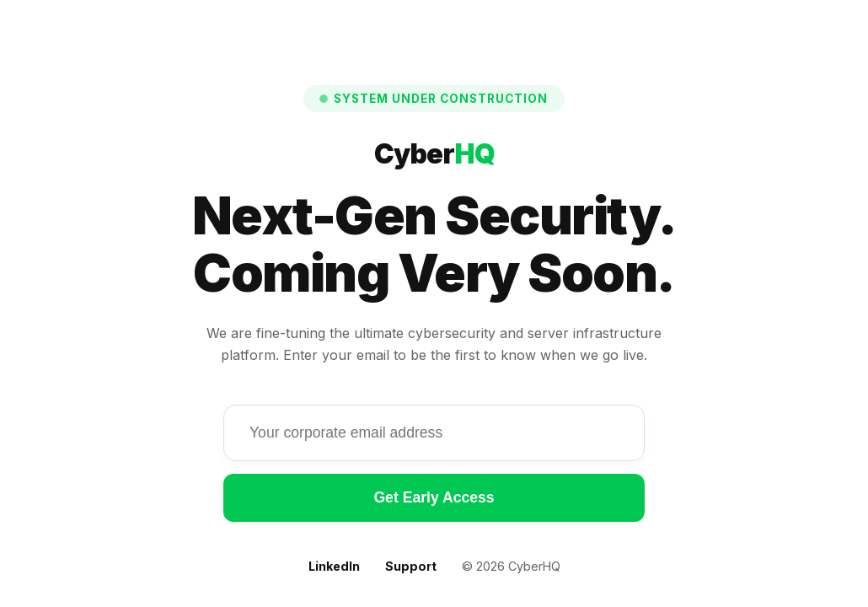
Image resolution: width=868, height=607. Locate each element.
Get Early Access (434, 497)
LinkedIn (334, 566)
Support (411, 566)
